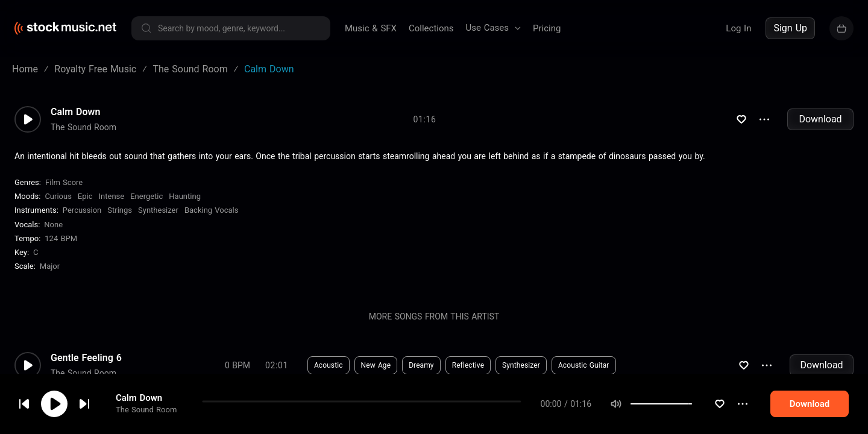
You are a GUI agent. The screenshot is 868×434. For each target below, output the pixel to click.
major (50, 266)
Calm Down (139, 398)
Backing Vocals (212, 210)
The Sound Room (146, 410)
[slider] (692, 404)
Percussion (82, 210)
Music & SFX (371, 28)
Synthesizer (158, 210)
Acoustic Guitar (584, 365)
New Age (376, 365)
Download (820, 119)
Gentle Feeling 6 (86, 358)
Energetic (146, 196)
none (53, 225)
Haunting (185, 196)
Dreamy (421, 365)
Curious (58, 196)
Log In (738, 28)
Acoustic (329, 365)
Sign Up (790, 28)
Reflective (468, 365)
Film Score (64, 182)
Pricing (547, 28)
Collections (431, 28)
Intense (112, 196)
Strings (120, 210)
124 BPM (61, 238)
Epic (85, 196)
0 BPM (237, 365)
